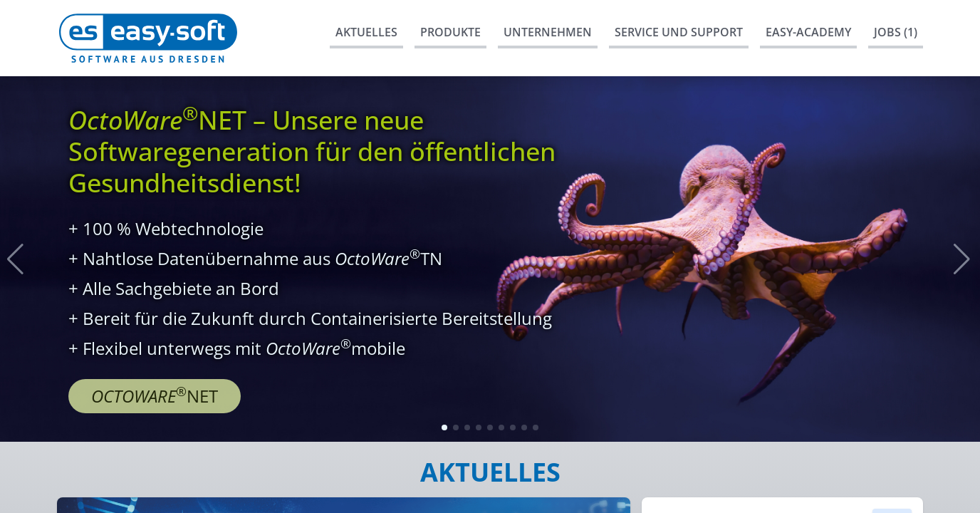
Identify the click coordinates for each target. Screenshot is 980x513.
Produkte (450, 32)
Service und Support (679, 32)
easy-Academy (808, 32)
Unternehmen (548, 32)
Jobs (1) (896, 32)
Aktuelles (366, 32)
